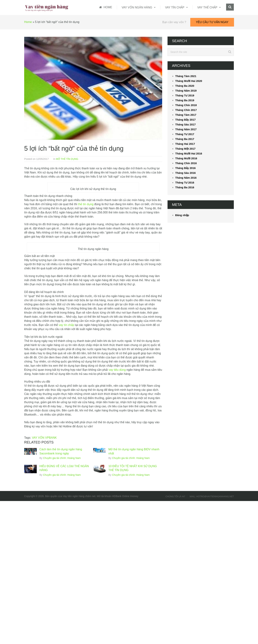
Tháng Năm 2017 (186, 129)
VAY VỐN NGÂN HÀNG (137, 7)
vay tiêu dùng (117, 370)
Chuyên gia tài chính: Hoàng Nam (62, 458)
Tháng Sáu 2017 (185, 124)
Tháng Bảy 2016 (185, 168)
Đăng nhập (182, 215)
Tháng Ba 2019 (185, 100)
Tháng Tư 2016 (185, 183)
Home (28, 22)
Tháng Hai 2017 (185, 144)
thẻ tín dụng (86, 204)
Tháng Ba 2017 (185, 139)
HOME (106, 7)
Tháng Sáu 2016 (185, 173)
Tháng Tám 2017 (186, 115)
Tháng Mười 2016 (186, 158)
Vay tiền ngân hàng (74, 496)
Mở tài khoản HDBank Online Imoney (118, 496)
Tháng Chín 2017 (186, 110)
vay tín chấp (66, 325)
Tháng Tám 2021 (186, 76)
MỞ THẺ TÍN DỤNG (67, 159)
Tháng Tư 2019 (185, 95)
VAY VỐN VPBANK (44, 438)
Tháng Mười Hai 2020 (189, 81)
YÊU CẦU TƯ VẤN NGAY (212, 22)
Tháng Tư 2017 (185, 134)
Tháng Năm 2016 (186, 178)
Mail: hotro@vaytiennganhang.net (212, 496)
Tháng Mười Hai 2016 (189, 153)
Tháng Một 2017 (185, 149)
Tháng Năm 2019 (186, 91)
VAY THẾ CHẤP (207, 7)
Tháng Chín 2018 (186, 105)
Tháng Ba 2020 (185, 86)
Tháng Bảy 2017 (185, 120)
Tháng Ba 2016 (185, 187)
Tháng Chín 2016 (186, 163)
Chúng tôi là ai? (175, 496)
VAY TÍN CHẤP (175, 7)
